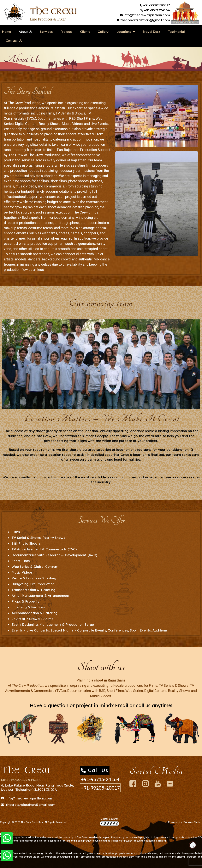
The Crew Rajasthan (32, 822)
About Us (25, 32)
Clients (85, 32)
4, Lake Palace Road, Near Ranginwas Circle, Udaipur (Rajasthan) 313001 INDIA (37, 787)
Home (6, 32)
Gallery (103, 32)
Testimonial (176, 32)
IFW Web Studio (192, 822)
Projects (66, 32)
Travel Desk (151, 32)
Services (46, 32)
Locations (126, 32)
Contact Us (14, 41)
